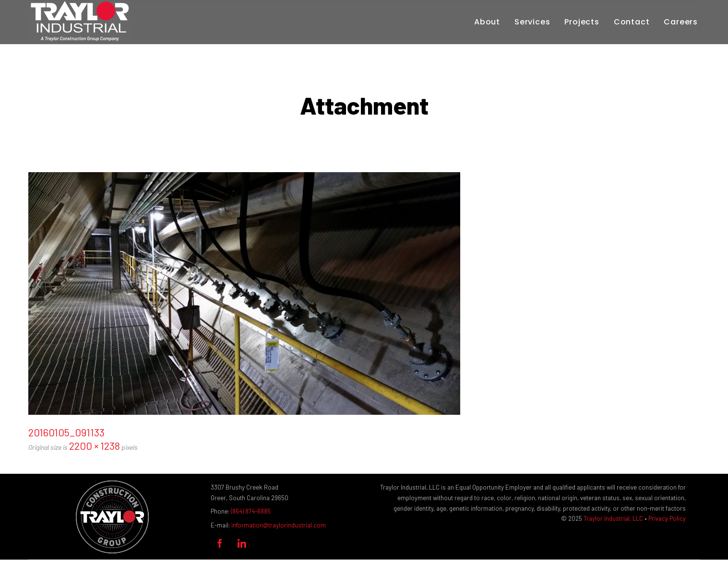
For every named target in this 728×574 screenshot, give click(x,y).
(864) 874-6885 (251, 511)
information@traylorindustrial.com (279, 525)
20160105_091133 (66, 432)
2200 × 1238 (95, 445)
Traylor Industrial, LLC (613, 518)
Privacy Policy (667, 518)
